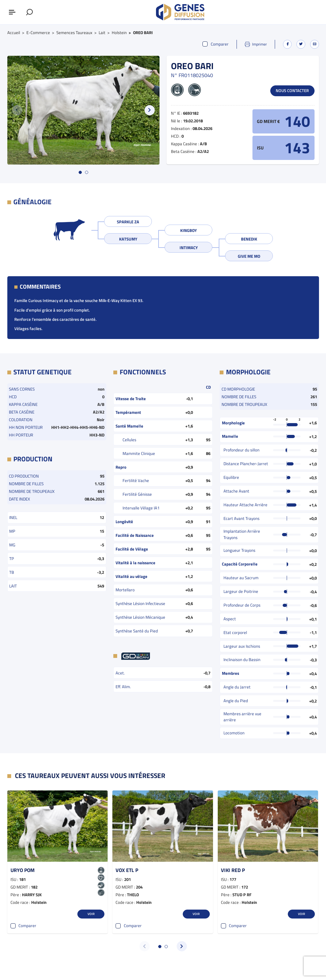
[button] (150, 110)
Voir (91, 914)
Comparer (216, 44)
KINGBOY (188, 230)
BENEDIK (249, 239)
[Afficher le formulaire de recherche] (29, 12)
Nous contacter (292, 90)
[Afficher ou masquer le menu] (12, 12)
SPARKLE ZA (128, 222)
